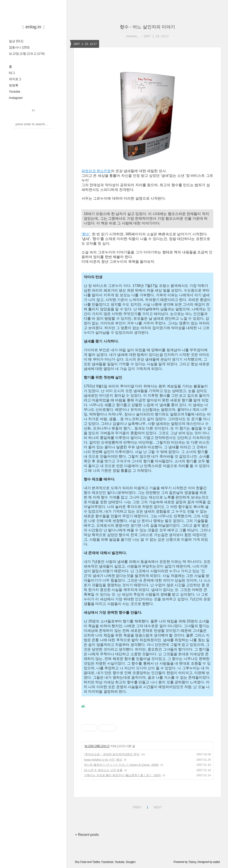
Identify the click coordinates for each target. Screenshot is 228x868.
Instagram (16, 98)
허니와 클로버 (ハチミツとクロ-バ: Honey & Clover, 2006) (121, 765)
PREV (136, 807)
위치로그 (15, 79)
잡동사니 (19, 47)
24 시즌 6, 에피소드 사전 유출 (103, 770)
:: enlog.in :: (33, 27)
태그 (12, 73)
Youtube (15, 92)
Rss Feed (81, 862)
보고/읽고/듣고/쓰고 (27, 54)
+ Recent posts (87, 835)
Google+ (131, 862)
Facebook (107, 862)
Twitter (96, 862)
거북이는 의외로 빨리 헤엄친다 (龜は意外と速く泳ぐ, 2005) (122, 775)
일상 (16, 41)
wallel (216, 862)
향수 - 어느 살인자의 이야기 (148, 27)
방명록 (14, 85)
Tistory (192, 862)
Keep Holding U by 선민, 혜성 (103, 760)
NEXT (157, 807)
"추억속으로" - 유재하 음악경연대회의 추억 (112, 754)
